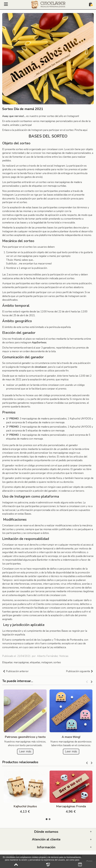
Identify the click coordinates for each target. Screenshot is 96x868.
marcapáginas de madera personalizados (44, 419)
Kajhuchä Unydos (25, 806)
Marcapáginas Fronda (71, 806)
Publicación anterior (16, 671)
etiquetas (35, 662)
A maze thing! (71, 737)
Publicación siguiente (80, 671)
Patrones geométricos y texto (25, 737)
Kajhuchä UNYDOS (80, 419)
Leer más (25, 751)
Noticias (64, 656)
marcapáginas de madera (68, 182)
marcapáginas (21, 662)
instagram (47, 662)
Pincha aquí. (81, 130)
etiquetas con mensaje (44, 186)
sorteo (57, 662)
